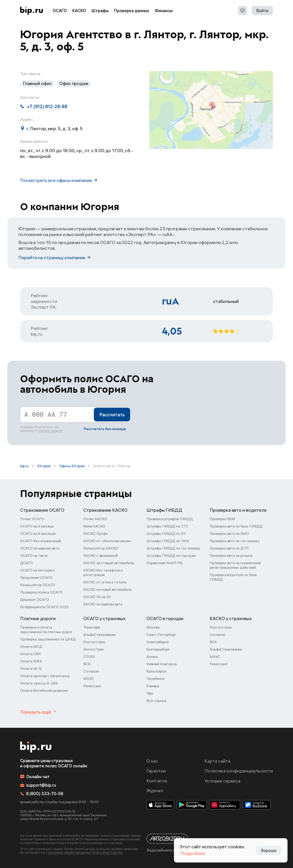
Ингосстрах (94, 649)
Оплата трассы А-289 (39, 683)
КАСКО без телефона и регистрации (103, 572)
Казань (152, 656)
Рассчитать (112, 415)
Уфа (150, 693)
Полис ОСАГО (32, 519)
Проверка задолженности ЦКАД (48, 639)
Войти (262, 11)
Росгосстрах (94, 642)
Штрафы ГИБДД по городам (171, 555)
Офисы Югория (72, 466)
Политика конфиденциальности (239, 771)
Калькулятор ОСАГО (38, 585)
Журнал (155, 790)
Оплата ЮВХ (31, 661)
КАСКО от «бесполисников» (107, 541)
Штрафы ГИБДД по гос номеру (173, 548)
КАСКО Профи (95, 533)
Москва (153, 627)
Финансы (164, 11)
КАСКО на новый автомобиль (108, 589)
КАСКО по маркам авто (103, 604)
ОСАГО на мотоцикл (37, 570)
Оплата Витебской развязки (44, 690)
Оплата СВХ (31, 654)
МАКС (89, 678)
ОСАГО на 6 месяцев (38, 533)
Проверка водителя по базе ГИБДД (233, 577)
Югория (44, 466)
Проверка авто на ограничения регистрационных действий (235, 565)
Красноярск (156, 671)
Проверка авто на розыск (231, 555)
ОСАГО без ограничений (41, 541)
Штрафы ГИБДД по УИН (168, 541)
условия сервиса (50, 431)
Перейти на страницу (54, 257)
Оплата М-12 (31, 668)
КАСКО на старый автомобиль (109, 563)
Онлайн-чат (35, 777)
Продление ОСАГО (36, 577)
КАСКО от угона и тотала (105, 582)
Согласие (91, 671)
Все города (156, 700)
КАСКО (79, 11)
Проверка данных (132, 11)
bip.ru (24, 466)
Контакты (157, 781)
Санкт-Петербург (161, 635)
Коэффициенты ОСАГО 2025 (44, 607)
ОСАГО (60, 11)
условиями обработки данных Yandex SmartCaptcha (85, 852)
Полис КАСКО (95, 519)
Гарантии (156, 771)
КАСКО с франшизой (100, 555)
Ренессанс (92, 686)
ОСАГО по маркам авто (40, 548)
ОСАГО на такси (34, 555)
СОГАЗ (89, 656)
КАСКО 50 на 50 (97, 597)
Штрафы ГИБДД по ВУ (166, 533)
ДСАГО (26, 563)
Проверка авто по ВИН (229, 533)
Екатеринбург (158, 649)
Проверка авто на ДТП (229, 548)
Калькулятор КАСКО (101, 548)
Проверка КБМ (222, 519)
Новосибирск (158, 642)
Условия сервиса (222, 781)
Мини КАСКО (94, 526)
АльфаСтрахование (100, 635)
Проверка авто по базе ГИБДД (236, 526)
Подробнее (193, 853)
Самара (153, 686)
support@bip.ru (38, 785)
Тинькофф (92, 627)
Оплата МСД (31, 646)
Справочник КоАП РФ (164, 563)
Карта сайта (217, 761)
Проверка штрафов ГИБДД (170, 519)
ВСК (87, 664)
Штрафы (100, 11)
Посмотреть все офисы (59, 180)
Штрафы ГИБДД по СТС (167, 526)
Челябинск (156, 678)
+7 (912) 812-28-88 (44, 106)
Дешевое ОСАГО (35, 599)
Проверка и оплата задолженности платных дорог (46, 629)
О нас (152, 761)
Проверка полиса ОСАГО (41, 592)
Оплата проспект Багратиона (45, 676)
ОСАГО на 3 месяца (37, 526)
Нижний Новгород (162, 664)
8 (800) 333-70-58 (42, 794)
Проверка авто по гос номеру (235, 541)
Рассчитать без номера (105, 429)
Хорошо (269, 850)
